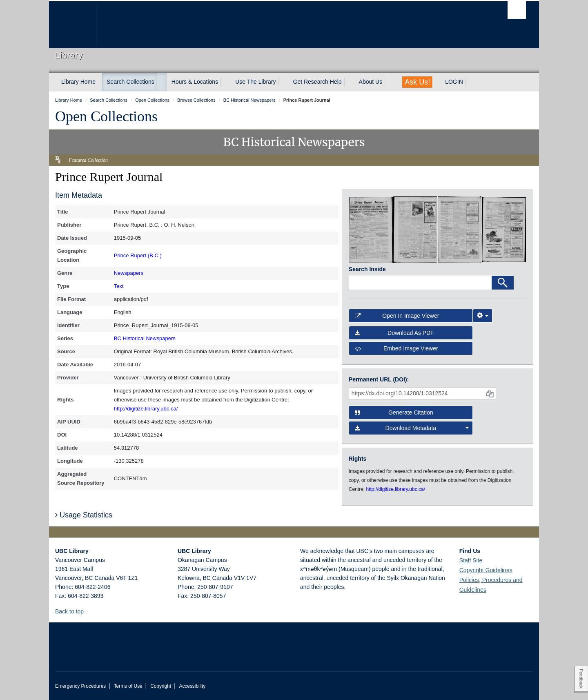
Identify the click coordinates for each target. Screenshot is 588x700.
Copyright (161, 686)
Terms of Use (128, 686)
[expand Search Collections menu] (162, 82)
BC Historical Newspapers (145, 338)
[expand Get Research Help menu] (349, 82)
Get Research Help (317, 82)
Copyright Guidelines (486, 570)
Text (119, 286)
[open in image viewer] (371, 229)
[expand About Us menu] (390, 82)
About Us (371, 82)
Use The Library (255, 82)
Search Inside (367, 269)
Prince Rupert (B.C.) (138, 255)
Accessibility (192, 686)
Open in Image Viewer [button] (397, 316)
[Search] (503, 283)
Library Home (78, 82)
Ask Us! (417, 82)
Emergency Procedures (80, 686)
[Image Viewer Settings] (483, 316)
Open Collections (106, 116)
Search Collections (130, 82)
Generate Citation (394, 412)
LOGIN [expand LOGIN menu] (454, 82)
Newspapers (129, 273)
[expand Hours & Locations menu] (225, 82)
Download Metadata (412, 428)
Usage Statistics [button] (84, 515)
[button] (88, 611)
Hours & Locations (195, 82)
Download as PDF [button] (394, 333)
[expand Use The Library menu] (283, 82)
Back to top (73, 611)
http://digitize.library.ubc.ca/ (146, 409)
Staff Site (471, 560)
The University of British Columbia (72, 25)
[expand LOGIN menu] (470, 82)
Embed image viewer (396, 348)
